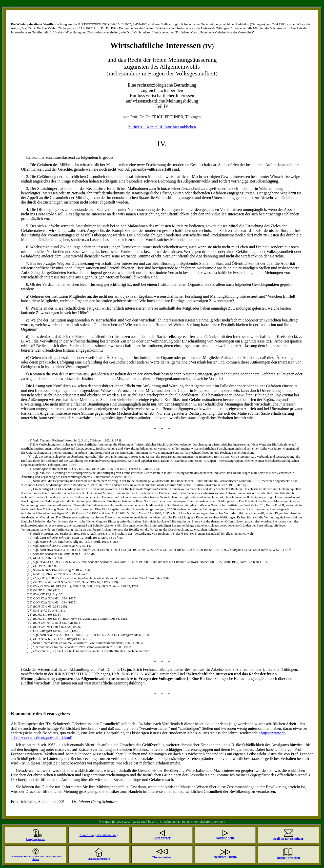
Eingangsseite (36, 839)
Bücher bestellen (288, 858)
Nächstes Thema (225, 857)
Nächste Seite (225, 838)
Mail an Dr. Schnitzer (288, 839)
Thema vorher (162, 857)
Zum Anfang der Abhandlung (99, 835)
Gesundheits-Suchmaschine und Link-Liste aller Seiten (36, 858)
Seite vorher (162, 838)
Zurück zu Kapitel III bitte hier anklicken (162, 127)
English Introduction (99, 859)
